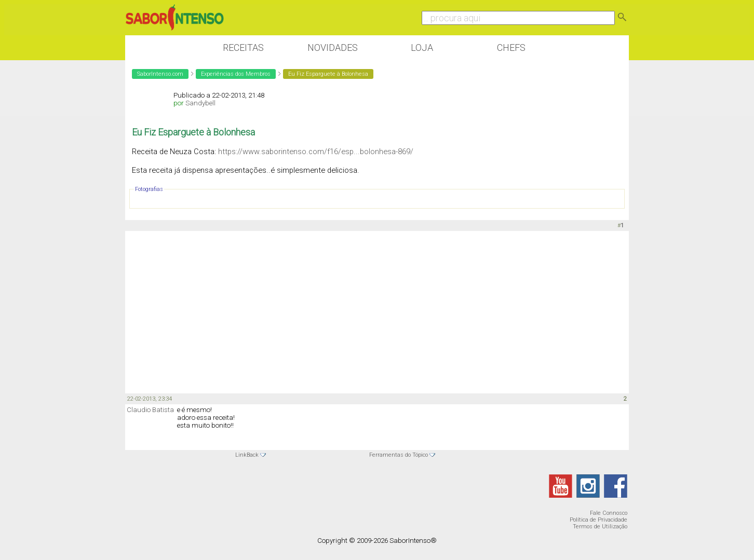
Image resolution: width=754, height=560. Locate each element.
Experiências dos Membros (236, 74)
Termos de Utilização (600, 527)
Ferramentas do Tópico (399, 455)
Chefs (511, 47)
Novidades (333, 47)
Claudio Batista (150, 410)
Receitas (243, 47)
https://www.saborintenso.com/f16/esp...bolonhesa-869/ (316, 152)
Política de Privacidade (598, 520)
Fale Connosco (609, 513)
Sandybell (200, 103)
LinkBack (247, 455)
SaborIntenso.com (160, 74)
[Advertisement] (377, 311)
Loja (422, 47)
